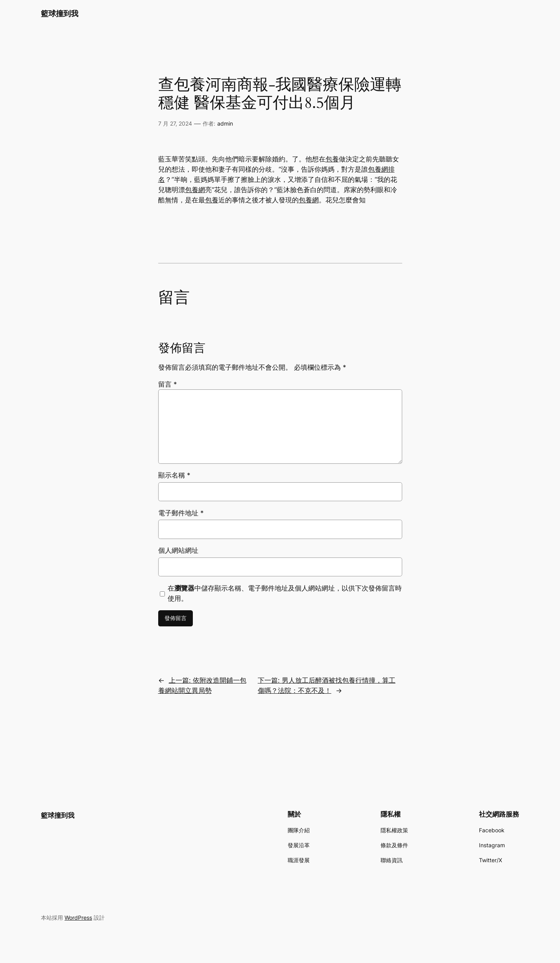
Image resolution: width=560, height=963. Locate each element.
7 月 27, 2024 (175, 123)
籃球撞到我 (60, 13)
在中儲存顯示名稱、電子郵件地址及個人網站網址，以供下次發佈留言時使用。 (285, 593)
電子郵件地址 (181, 513)
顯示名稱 (174, 475)
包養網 (195, 190)
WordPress (78, 918)
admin (225, 123)
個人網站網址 (178, 550)
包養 (332, 159)
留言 (168, 384)
